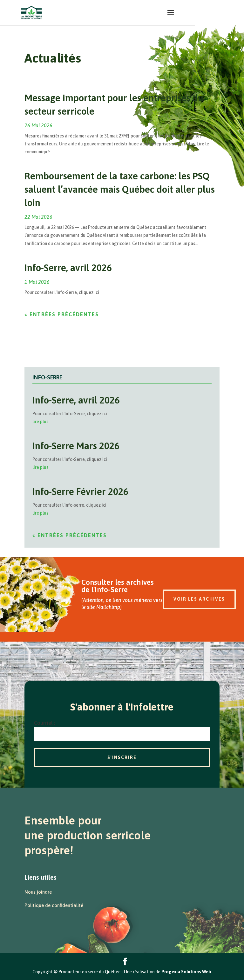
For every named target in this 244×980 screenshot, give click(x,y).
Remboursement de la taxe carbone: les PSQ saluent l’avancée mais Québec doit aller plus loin (120, 189)
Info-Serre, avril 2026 (68, 268)
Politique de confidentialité (54, 905)
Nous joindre (38, 892)
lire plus (40, 422)
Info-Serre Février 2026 (80, 491)
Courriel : (44, 723)
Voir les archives (199, 599)
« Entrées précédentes (62, 314)
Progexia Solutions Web (186, 972)
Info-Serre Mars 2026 (76, 446)
